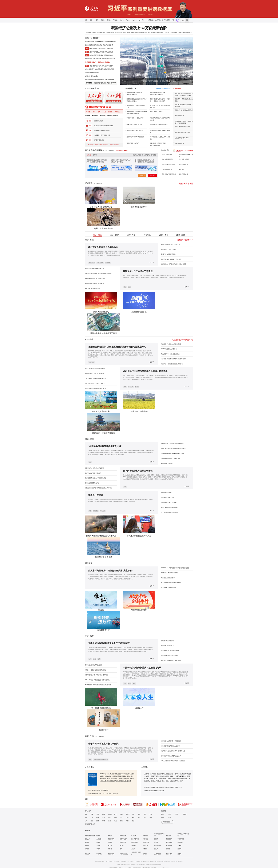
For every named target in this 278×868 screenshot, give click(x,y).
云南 (86, 821)
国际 (87, 439)
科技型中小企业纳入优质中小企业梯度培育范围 (98, 273)
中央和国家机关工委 (159, 835)
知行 (94, 112)
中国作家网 (111, 854)
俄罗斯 (185, 814)
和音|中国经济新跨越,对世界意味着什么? (101, 55)
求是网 (87, 845)
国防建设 (96, 511)
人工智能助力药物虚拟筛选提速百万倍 (96, 388)
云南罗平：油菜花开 (139, 411)
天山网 (133, 849)
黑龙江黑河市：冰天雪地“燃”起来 (170, 354)
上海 (133, 814)
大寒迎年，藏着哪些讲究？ (92, 288)
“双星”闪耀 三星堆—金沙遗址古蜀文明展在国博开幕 (184, 122)
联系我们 (180, 861)
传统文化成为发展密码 (167, 641)
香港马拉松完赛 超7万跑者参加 (94, 665)
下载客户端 (111, 151)
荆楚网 (145, 849)
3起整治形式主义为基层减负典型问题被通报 (99, 69)
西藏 (92, 821)
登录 (187, 20)
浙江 (145, 814)
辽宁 (115, 814)
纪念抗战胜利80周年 (168, 159)
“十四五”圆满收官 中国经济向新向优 (116, 33)
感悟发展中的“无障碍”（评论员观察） (172, 741)
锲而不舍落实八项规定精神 (186, 155)
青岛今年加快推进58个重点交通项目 (171, 583)
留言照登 (154, 155)
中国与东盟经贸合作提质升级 (93, 79)
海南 (133, 817)
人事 (90, 130)
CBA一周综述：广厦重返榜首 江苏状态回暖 (97, 680)
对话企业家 (92, 263)
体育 (99, 659)
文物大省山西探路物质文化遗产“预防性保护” (109, 643)
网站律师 (166, 861)
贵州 (151, 817)
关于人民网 (109, 861)
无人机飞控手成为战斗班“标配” (170, 512)
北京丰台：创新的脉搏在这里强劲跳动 (172, 364)
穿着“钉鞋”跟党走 (99, 140)
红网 (121, 849)
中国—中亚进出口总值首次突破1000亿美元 (173, 449)
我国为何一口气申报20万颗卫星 (184, 110)
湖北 (110, 817)
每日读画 (182, 169)
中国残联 (87, 854)
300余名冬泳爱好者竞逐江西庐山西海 (96, 670)
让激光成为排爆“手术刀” (182, 138)
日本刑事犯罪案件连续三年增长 (138, 471)
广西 (127, 817)
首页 (86, 20)
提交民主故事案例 (122, 151)
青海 (110, 821)
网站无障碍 (167, 20)
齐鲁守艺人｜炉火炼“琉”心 (101, 207)
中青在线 (180, 842)
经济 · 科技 (97, 235)
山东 (98, 817)
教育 (92, 339)
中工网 (110, 845)
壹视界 (110, 112)
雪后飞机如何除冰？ (139, 207)
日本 (162, 814)
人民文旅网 (158, 854)
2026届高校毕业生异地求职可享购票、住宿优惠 (145, 371)
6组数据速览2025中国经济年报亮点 (137, 33)
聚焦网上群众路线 (138, 155)
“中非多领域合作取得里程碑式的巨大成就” (173, 453)
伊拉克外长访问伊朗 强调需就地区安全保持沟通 (98, 488)
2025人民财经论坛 (101, 312)
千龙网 (87, 849)
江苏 (139, 814)
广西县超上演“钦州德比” (168, 578)
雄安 (133, 821)
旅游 (95, 659)
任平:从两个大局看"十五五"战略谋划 (101, 49)
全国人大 (87, 839)
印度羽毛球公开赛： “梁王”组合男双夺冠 (96, 675)
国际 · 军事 (131, 235)
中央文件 (150, 15)
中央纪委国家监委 (90, 836)
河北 (98, 814)
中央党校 (168, 836)
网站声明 (159, 861)
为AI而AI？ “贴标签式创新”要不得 (94, 269)
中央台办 (134, 836)
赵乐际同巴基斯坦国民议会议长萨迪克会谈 (99, 45)
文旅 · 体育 (164, 235)
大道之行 (117, 112)
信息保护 (173, 861)
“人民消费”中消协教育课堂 (101, 760)
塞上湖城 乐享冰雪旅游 (101, 708)
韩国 (162, 817)
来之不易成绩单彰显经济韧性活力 (96, 33)
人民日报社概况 (100, 861)
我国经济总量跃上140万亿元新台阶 (139, 28)
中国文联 (99, 854)
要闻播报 (129, 88)
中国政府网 (111, 839)
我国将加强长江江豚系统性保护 (159, 124)
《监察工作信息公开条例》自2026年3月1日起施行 (110, 83)
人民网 (144, 767)
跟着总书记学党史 (140, 15)
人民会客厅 (100, 263)
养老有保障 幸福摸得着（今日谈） (104, 744)
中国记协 (145, 839)
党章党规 (109, 116)
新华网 (87, 842)
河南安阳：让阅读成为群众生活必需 (171, 344)
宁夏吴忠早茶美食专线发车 (169, 588)
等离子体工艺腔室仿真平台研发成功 (95, 278)
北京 (86, 814)
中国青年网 (169, 842)
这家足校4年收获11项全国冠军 (135, 137)
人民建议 (98, 150)
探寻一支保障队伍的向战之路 (169, 507)
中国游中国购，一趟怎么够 (134, 118)
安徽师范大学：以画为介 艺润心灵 (95, 373)
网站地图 (168, 822)
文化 (90, 659)
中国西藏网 (169, 845)
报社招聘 (117, 861)
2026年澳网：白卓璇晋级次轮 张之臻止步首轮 (98, 685)
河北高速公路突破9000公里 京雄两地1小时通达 (159, 81)
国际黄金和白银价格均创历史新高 (94, 468)
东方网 (145, 854)
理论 (90, 126)
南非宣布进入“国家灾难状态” (93, 473)
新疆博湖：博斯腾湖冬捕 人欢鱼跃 (184, 100)
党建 (90, 121)
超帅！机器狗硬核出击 (104, 228)
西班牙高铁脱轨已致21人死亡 (139, 536)
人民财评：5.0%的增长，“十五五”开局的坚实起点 (178, 33)
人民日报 (89, 767)
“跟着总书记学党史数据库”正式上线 (154, 791)
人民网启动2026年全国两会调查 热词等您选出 (100, 59)
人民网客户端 (159, 20)
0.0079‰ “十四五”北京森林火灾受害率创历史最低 (175, 568)
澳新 (170, 817)
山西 (104, 814)
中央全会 (88, 116)
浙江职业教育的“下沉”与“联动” (135, 130)
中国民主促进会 (124, 854)
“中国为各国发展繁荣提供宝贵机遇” (105, 446)
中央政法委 (123, 836)
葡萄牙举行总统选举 (167, 463)
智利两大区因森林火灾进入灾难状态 (101, 536)
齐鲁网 (110, 849)
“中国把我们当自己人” (133, 143)
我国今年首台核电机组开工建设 (104, 333)
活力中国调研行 (183, 164)
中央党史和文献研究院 (183, 835)
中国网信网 (169, 839)
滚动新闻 (131, 387)
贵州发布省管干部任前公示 (102, 130)
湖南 (115, 817)
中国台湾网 (158, 845)
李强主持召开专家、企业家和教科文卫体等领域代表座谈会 (100, 42)
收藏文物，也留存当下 (167, 646)
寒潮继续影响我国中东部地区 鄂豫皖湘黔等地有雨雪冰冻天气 (117, 347)
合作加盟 (138, 861)
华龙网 (98, 849)
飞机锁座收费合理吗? (92, 73)
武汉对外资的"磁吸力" (92, 76)
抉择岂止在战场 (179, 143)
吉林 (121, 814)
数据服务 (152, 861)
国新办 (156, 839)
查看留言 (142, 175)
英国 (177, 814)
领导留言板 (90, 150)
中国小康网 (169, 854)
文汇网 (156, 849)
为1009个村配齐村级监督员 (102, 135)
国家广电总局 (123, 839)
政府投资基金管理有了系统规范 (103, 247)
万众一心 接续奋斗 (93, 38)
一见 (104, 112)
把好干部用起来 (99, 121)
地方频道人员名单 (90, 824)
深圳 (127, 821)
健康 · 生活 (181, 235)
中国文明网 (181, 839)
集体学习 (102, 116)
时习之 (88, 112)
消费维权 (108, 263)
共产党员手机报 (114, 145)
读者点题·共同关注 (184, 159)
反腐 (90, 135)
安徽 (151, 814)
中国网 (156, 842)
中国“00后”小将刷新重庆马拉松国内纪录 (142, 668)
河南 (104, 817)
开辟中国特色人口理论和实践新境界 (101, 52)
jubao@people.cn (157, 865)
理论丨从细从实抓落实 (156, 112)
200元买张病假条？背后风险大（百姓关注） (174, 761)
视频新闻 (89, 183)
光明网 (110, 842)
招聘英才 (124, 861)
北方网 (168, 849)
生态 (129, 287)
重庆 (139, 817)
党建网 (179, 854)
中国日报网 (134, 842)
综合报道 (103, 511)
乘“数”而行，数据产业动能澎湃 (170, 573)
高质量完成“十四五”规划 (169, 174)
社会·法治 (91, 362)
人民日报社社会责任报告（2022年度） (99, 790)
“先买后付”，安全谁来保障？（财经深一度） (174, 751)
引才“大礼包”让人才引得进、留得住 (95, 383)
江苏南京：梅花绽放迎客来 (104, 433)
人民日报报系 (91, 88)
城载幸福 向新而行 (139, 610)
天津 (92, 814)
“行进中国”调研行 (167, 169)
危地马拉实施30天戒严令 (92, 483)
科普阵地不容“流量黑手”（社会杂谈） (172, 756)
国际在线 (134, 845)
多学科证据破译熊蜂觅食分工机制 (94, 283)
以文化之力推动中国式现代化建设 (104, 126)
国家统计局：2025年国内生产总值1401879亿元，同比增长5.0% (184, 95)
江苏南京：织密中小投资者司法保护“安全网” (174, 359)
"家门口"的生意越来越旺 (107, 79)
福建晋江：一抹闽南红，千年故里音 (171, 660)
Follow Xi (129, 15)
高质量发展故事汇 (139, 312)
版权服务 (145, 861)
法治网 (98, 845)
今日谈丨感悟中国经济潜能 (156, 33)
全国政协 (99, 839)
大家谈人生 (139, 708)
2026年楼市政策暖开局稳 (168, 254)
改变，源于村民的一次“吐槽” (135, 124)
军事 (92, 439)
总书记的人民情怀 (167, 154)
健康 (90, 760)
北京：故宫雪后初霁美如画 (183, 127)
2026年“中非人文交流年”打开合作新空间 (173, 444)
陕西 (98, 821)
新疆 (121, 821)
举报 (173, 20)
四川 (145, 817)
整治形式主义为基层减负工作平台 (98, 145)
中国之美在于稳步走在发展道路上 (171, 459)
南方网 (179, 849)
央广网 (122, 845)
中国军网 (145, 845)
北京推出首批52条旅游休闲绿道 (170, 651)
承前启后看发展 (183, 174)
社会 (87, 339)
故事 (99, 112)
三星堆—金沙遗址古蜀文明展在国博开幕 (184, 106)
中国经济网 (123, 842)
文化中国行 (104, 730)
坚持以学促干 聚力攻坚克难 (169, 502)
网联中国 (147, 235)
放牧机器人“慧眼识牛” (101, 411)
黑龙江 (128, 814)
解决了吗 (147, 155)
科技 (125, 287)
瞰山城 (101, 610)
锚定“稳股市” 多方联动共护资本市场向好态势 (174, 264)
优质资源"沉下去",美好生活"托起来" (101, 66)
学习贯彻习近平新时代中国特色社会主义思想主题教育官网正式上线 (163, 787)
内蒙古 (110, 814)
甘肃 (104, 821)
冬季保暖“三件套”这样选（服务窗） (171, 746)
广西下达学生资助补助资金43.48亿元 (95, 378)
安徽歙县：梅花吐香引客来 (183, 132)
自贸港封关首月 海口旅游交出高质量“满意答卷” (111, 571)
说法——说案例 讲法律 (169, 164)
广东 (121, 817)
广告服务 (131, 861)
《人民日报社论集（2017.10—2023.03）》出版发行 (103, 794)
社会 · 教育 (114, 235)
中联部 (110, 836)
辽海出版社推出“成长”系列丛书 (170, 655)
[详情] (129, 781)
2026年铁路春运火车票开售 (169, 349)
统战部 (98, 836)
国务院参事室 (135, 839)
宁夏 (115, 821)
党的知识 (116, 116)
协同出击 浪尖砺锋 (166, 492)
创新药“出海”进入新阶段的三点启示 (171, 259)
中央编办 (145, 836)
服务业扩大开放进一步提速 (169, 249)
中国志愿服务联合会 (136, 853)
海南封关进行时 (104, 630)
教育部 (137, 387)
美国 (170, 814)
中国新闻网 (146, 842)
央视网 (98, 842)
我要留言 (152, 175)
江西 (92, 817)
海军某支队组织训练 (104, 557)
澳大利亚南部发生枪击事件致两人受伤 (96, 478)
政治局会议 (95, 116)
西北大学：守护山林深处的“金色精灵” (95, 368)
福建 (86, 817)
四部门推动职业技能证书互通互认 (171, 244)
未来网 (179, 845)
